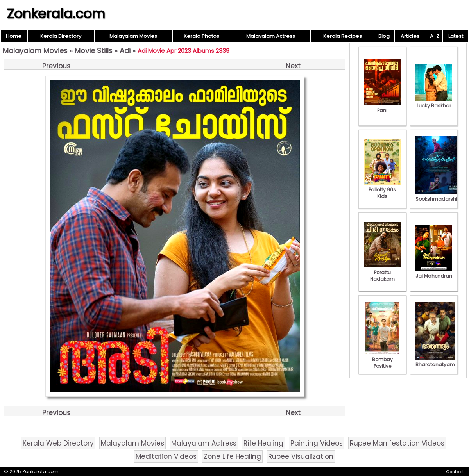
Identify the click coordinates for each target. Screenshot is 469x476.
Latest (456, 36)
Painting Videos (317, 443)
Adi (125, 51)
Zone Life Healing (232, 456)
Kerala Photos (201, 36)
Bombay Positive (382, 359)
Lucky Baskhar (434, 102)
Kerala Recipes (343, 36)
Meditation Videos (166, 456)
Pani (382, 107)
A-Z (435, 36)
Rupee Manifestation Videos (397, 443)
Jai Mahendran (434, 273)
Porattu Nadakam (382, 272)
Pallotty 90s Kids (382, 190)
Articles (410, 36)
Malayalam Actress (271, 36)
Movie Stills (94, 51)
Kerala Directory (61, 36)
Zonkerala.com (56, 14)
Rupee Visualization (301, 456)
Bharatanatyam (435, 361)
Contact (455, 472)
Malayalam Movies (133, 36)
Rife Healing (263, 443)
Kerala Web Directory (58, 443)
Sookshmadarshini (439, 196)
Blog (384, 36)
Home (14, 36)
